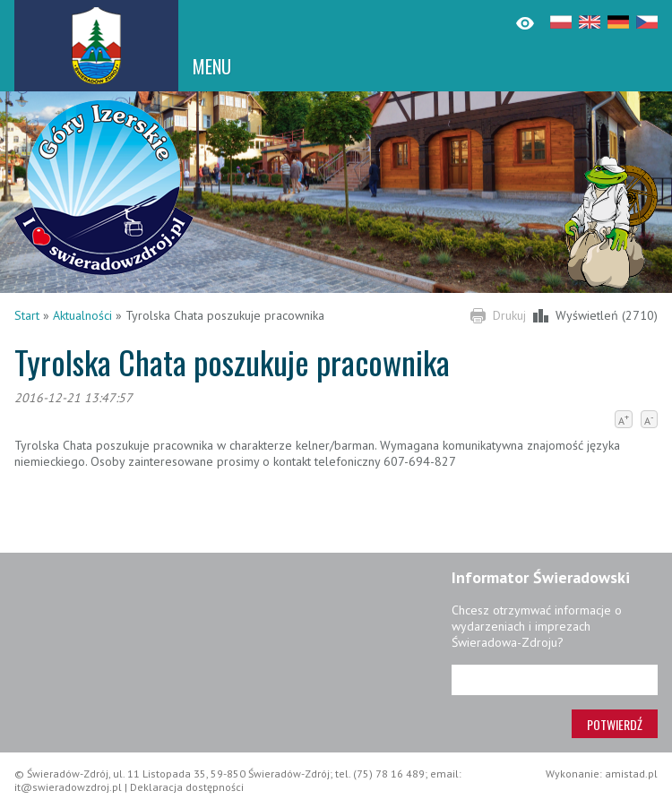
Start (27, 315)
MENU (212, 66)
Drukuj (509, 315)
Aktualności (82, 315)
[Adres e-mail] (555, 680)
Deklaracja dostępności (187, 787)
